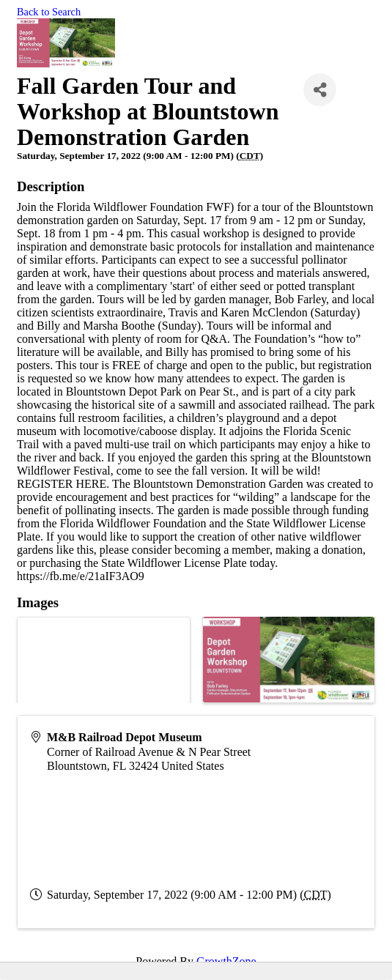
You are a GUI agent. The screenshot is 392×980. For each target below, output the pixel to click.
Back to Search (49, 12)
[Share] (320, 90)
